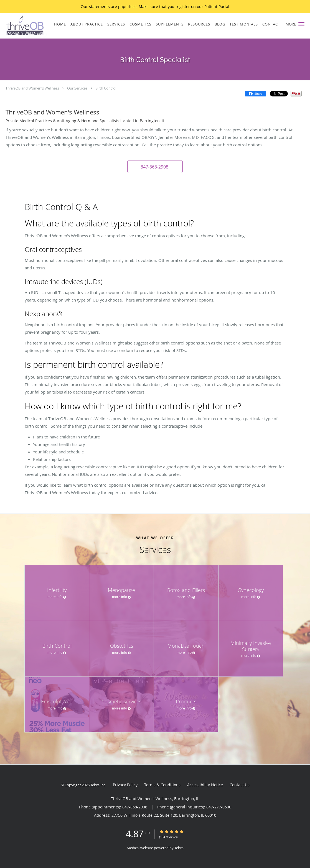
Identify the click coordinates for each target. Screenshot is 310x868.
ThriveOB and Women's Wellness (32, 88)
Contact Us (240, 785)
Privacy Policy (125, 785)
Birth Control (106, 88)
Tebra (179, 848)
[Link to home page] (24, 26)
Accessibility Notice (205, 785)
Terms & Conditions (162, 785)
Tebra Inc (98, 785)
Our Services (77, 88)
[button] (301, 24)
